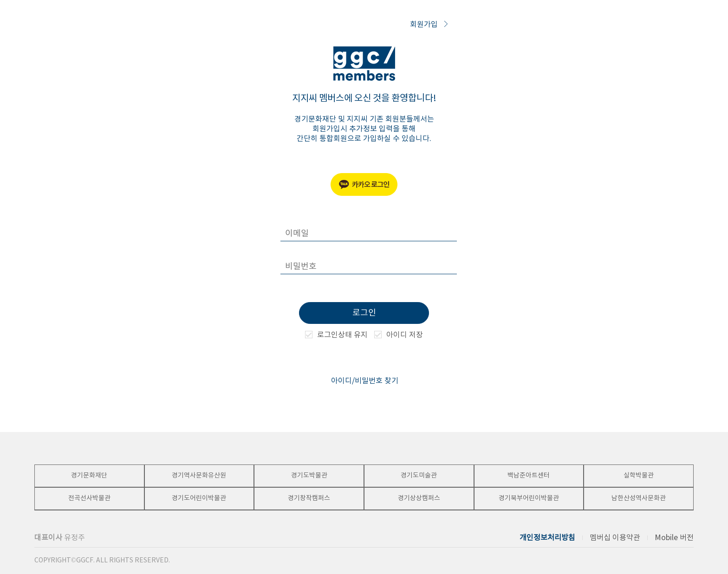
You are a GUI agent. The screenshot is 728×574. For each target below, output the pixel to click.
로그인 (364, 313)
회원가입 (429, 25)
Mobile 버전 (674, 538)
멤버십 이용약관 (615, 538)
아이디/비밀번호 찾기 (365, 381)
